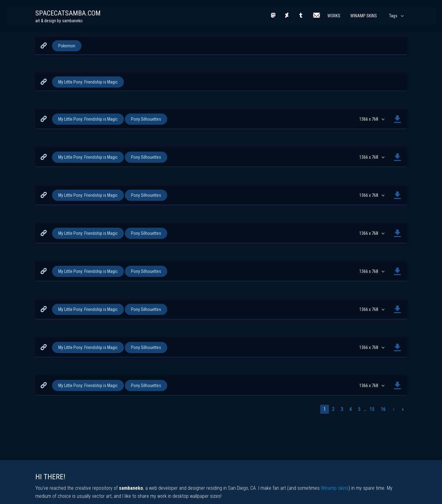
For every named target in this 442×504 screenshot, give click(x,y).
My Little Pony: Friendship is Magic (88, 82)
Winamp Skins (364, 16)
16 (383, 409)
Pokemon (67, 46)
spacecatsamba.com (68, 13)
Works (334, 16)
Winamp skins (335, 488)
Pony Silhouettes (146, 119)
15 (372, 409)
